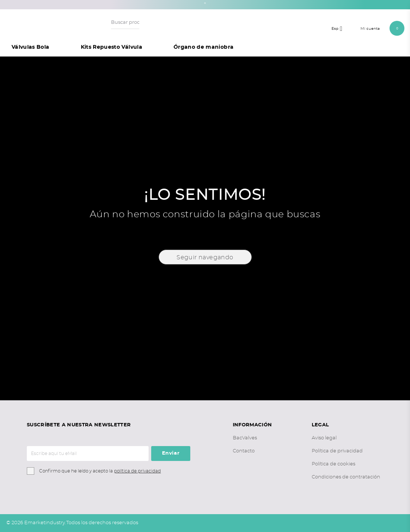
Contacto (244, 451)
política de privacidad (137, 471)
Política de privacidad (337, 451)
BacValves (245, 438)
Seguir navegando (205, 257)
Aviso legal (324, 438)
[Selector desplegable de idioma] (339, 28)
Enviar (171, 453)
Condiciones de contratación (346, 477)
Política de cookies (333, 464)
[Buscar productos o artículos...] (125, 23)
